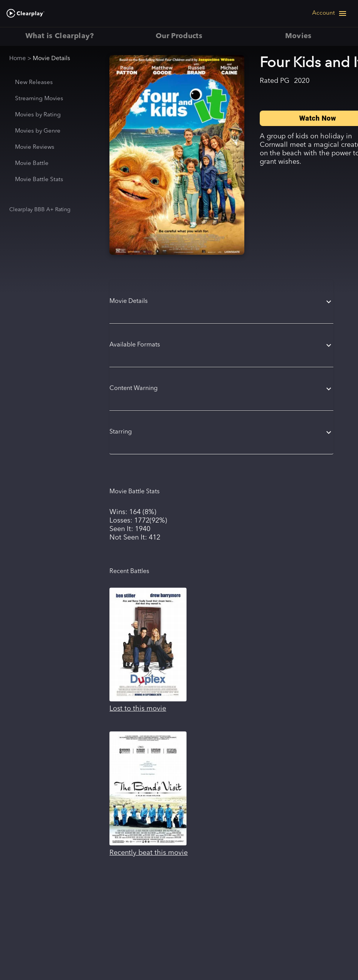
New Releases (34, 83)
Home (18, 59)
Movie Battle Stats (39, 180)
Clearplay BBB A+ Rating (40, 210)
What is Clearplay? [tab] (60, 37)
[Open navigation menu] (330, 13)
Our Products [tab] (179, 37)
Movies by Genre (38, 131)
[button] (221, 302)
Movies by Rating (38, 115)
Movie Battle (32, 164)
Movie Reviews (35, 147)
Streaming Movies (39, 99)
